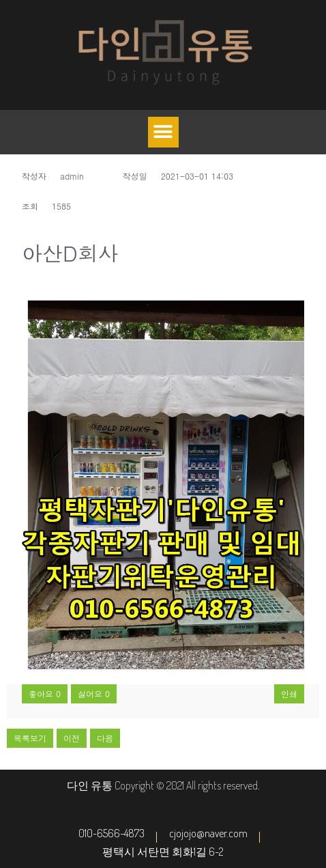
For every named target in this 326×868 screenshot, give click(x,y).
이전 (72, 738)
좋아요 (45, 694)
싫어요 (94, 694)
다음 (105, 738)
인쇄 (289, 694)
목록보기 (30, 738)
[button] (163, 132)
